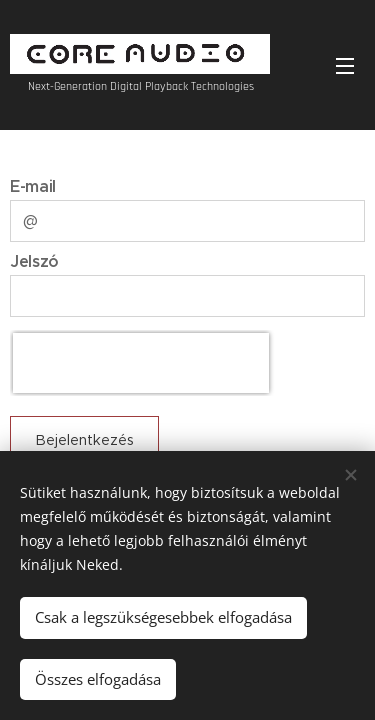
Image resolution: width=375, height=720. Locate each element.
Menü (345, 66)
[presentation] (141, 363)
